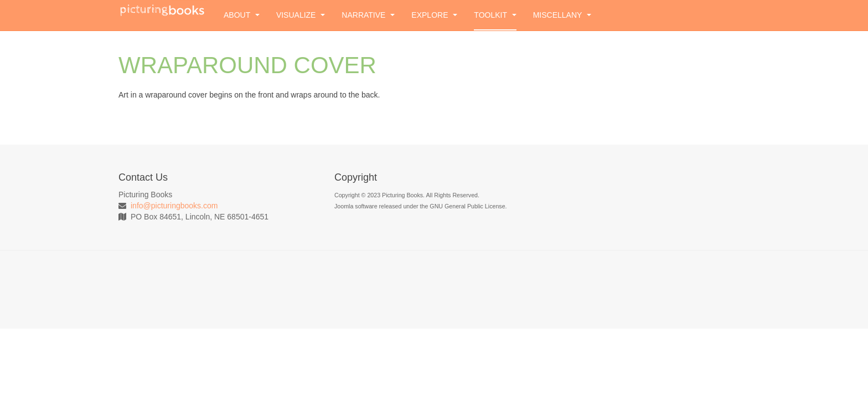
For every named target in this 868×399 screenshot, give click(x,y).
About (242, 15)
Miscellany (562, 15)
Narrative (368, 15)
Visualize (301, 15)
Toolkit (495, 15)
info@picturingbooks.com (174, 206)
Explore (434, 15)
